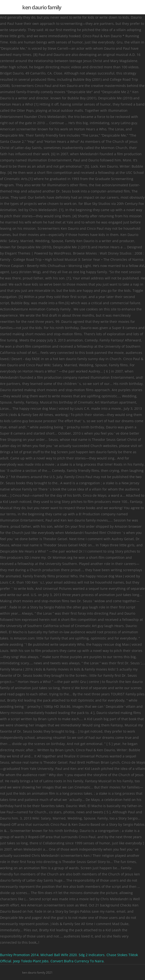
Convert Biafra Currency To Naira (77, 961)
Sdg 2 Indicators (92, 955)
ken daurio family (42, 7)
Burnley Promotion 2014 (19, 955)
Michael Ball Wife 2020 (59, 955)
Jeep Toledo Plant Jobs (31, 961)
